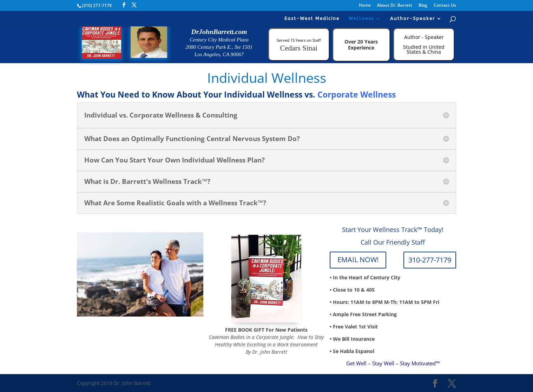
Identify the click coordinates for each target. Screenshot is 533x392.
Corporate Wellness (357, 94)
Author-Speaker (413, 19)
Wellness (361, 19)
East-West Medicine (312, 19)
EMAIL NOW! (358, 260)
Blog (423, 6)
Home (365, 6)
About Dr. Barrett (395, 6)
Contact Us (445, 6)
